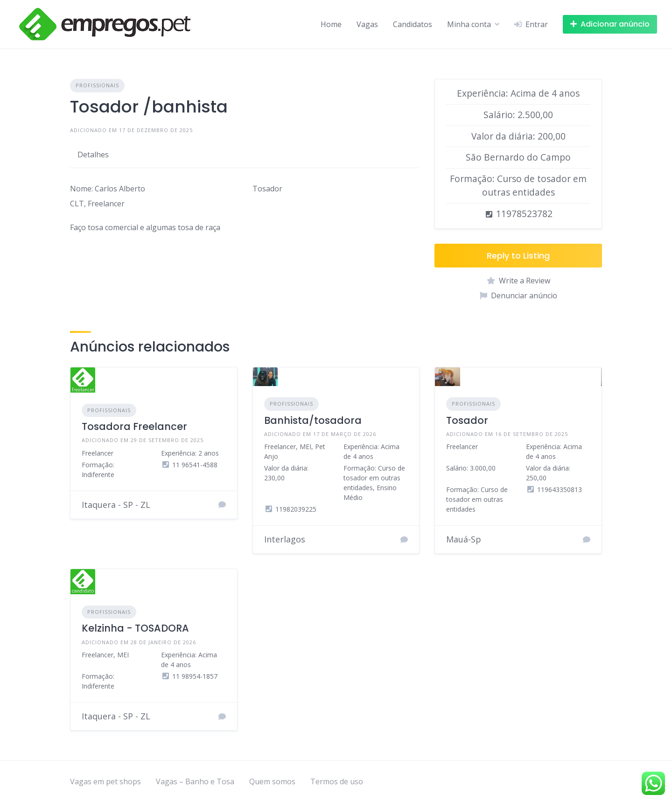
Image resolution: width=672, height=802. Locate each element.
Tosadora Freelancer (134, 426)
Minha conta (469, 24)
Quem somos (272, 781)
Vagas (367, 24)
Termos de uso (337, 781)
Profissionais (97, 85)
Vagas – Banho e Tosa (195, 781)
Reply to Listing (518, 256)
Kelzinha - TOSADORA (135, 628)
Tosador (467, 420)
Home (331, 24)
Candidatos (413, 24)
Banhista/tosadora (313, 420)
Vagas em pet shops (105, 781)
